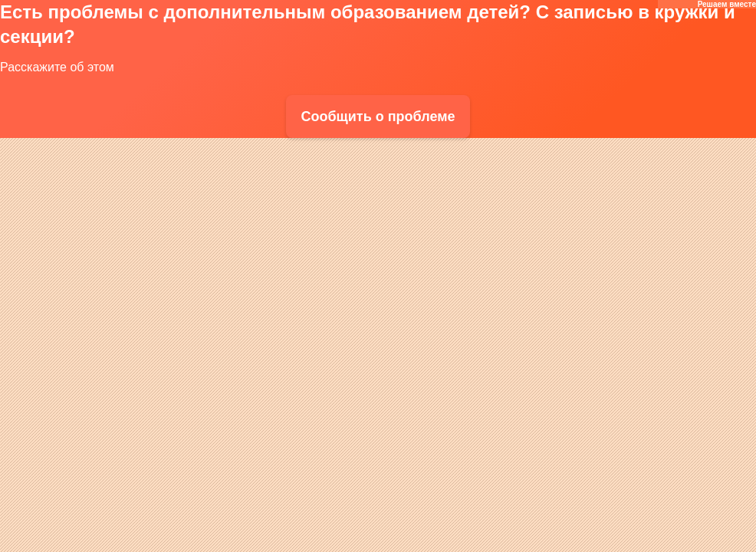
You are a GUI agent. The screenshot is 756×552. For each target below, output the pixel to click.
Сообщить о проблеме (378, 117)
